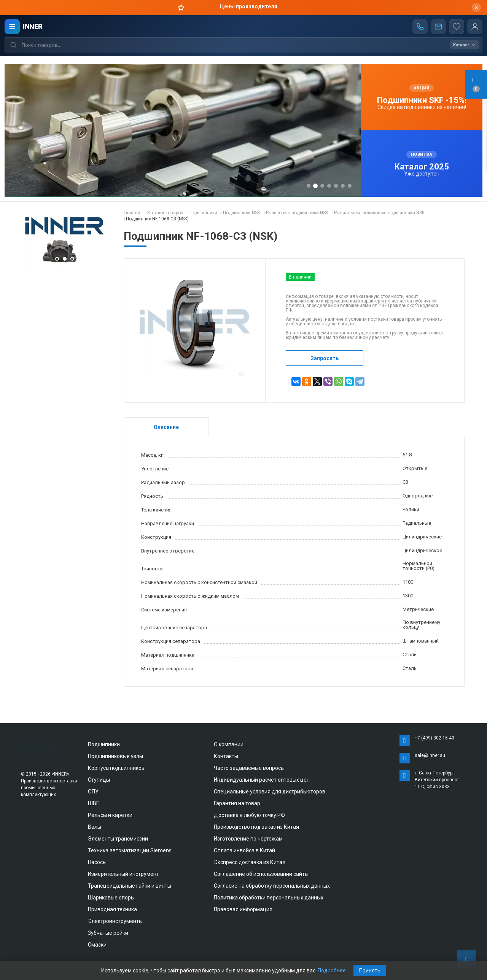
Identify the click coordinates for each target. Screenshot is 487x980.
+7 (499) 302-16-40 (434, 738)
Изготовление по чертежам (248, 839)
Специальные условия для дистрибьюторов (270, 792)
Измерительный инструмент (123, 874)
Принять (370, 971)
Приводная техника (112, 909)
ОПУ (93, 792)
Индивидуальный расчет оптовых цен (262, 780)
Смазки (97, 945)
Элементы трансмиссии (118, 839)
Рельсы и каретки (110, 815)
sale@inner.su (430, 755)
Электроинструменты (115, 921)
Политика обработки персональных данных (269, 898)
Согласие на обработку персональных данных (272, 886)
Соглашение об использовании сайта (261, 874)
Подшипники (104, 744)
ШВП (94, 803)
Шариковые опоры (111, 898)
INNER (33, 26)
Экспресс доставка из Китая (250, 862)
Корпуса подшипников (116, 768)
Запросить (325, 358)
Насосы (97, 862)
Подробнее (332, 971)
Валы (95, 827)
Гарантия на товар (237, 803)
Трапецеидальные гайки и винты (130, 886)
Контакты (226, 756)
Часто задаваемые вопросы (249, 768)
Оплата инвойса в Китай (244, 850)
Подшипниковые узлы (115, 756)
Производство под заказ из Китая (256, 827)
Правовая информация (243, 909)
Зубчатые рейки (108, 933)
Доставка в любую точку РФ (249, 815)
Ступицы (99, 780)
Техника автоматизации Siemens (130, 850)
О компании (229, 744)
